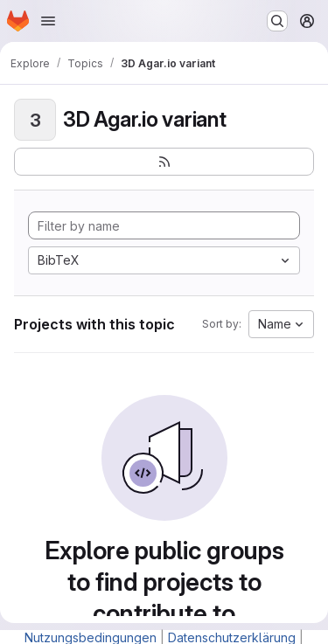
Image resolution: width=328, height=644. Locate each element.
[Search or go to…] (277, 21)
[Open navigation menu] (48, 21)
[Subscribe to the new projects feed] (164, 162)
